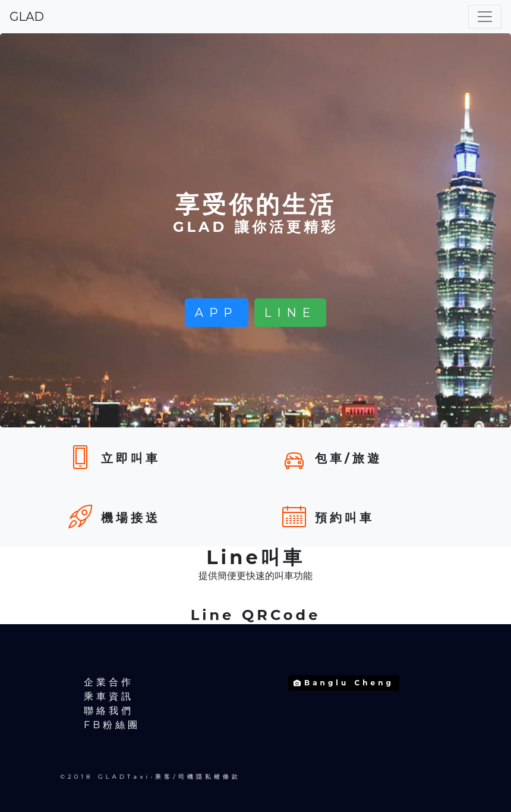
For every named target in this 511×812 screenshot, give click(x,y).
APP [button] (217, 313)
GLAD (27, 17)
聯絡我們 (109, 711)
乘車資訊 (109, 696)
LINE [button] (290, 313)
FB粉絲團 (112, 725)
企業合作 (109, 682)
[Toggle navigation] (485, 17)
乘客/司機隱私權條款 (198, 777)
